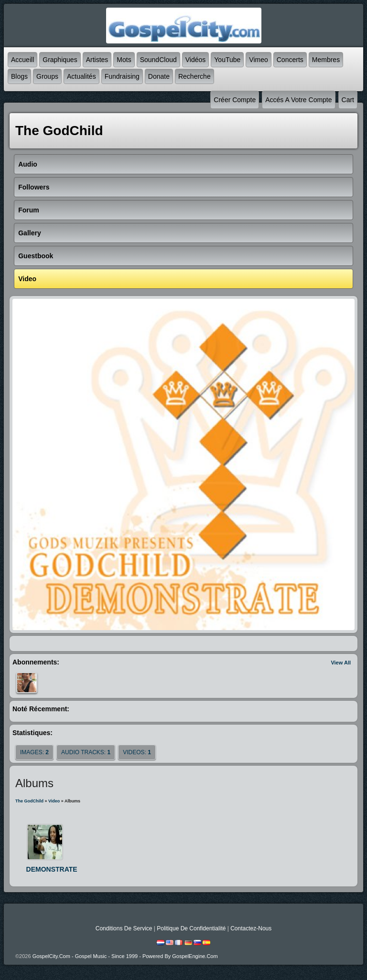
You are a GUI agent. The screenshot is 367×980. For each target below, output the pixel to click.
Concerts (290, 60)
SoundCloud (158, 60)
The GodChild (29, 801)
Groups (47, 76)
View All (341, 663)
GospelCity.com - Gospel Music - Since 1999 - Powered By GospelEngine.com (125, 956)
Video (54, 801)
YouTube (227, 60)
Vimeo (258, 60)
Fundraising (122, 76)
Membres (326, 60)
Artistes (97, 60)
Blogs (19, 76)
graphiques (60, 60)
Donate (159, 76)
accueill (22, 60)
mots (124, 60)
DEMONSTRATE (52, 869)
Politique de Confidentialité (191, 928)
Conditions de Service (124, 928)
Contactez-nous (251, 928)
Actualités (81, 76)
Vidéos (196, 60)
